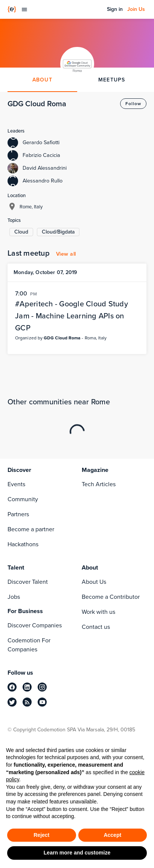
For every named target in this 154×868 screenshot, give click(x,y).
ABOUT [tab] (42, 80)
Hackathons (23, 544)
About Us (94, 582)
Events (16, 484)
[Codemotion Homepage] (12, 9)
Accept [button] (112, 835)
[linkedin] (27, 687)
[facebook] (12, 687)
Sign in (115, 9)
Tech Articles (99, 484)
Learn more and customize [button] (77, 853)
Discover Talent (28, 582)
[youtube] (42, 702)
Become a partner (31, 529)
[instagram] (42, 687)
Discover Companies (35, 625)
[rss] (27, 702)
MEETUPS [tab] (112, 80)
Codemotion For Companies (29, 645)
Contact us (96, 627)
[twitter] (12, 702)
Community (23, 499)
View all (66, 254)
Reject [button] (41, 835)
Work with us (98, 612)
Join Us (136, 9)
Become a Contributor (111, 597)
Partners (18, 514)
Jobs (14, 597)
